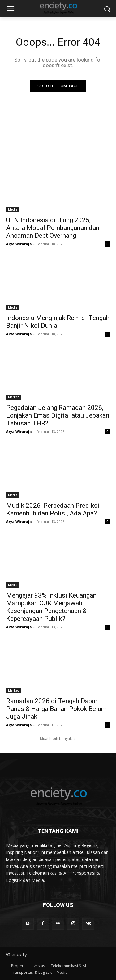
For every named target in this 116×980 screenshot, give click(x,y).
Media (13, 209)
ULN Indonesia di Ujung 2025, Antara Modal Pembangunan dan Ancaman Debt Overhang (53, 228)
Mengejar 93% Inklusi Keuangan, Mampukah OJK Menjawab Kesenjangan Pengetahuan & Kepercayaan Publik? (52, 607)
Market (13, 397)
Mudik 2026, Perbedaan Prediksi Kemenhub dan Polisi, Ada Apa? (53, 509)
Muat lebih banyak (58, 738)
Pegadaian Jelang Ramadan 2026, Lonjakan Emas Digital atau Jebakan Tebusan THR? (58, 415)
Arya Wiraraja (19, 244)
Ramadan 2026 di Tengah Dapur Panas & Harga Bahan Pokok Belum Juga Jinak (56, 709)
